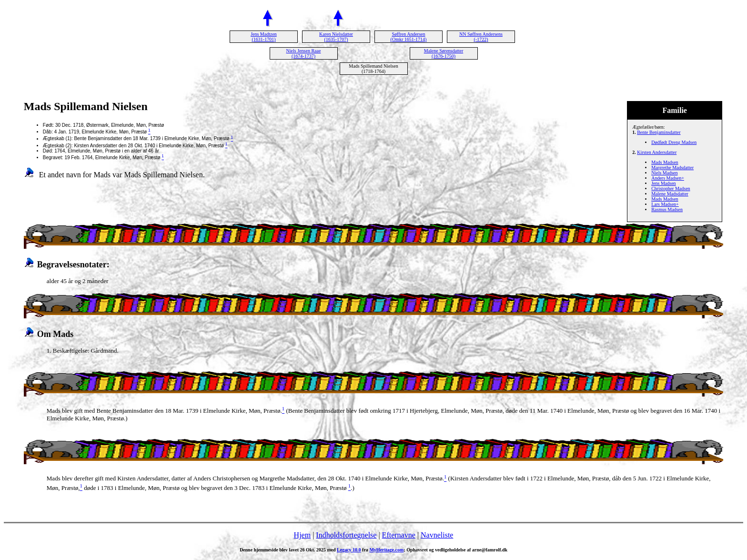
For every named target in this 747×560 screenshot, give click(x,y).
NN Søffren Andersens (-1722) (481, 37)
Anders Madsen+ (668, 178)
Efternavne (399, 535)
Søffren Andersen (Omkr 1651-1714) (409, 37)
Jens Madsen (663, 183)
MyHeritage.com (386, 550)
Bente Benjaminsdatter (659, 132)
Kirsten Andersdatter (657, 152)
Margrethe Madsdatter (672, 168)
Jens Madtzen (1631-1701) (264, 37)
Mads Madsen (665, 162)
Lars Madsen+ (665, 204)
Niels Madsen (664, 173)
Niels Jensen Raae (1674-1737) (304, 53)
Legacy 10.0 (349, 550)
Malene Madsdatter (670, 194)
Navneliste (437, 535)
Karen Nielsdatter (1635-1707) (336, 37)
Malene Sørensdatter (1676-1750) (444, 53)
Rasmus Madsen (667, 209)
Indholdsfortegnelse (346, 535)
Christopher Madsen (671, 188)
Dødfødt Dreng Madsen (674, 142)
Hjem (303, 535)
